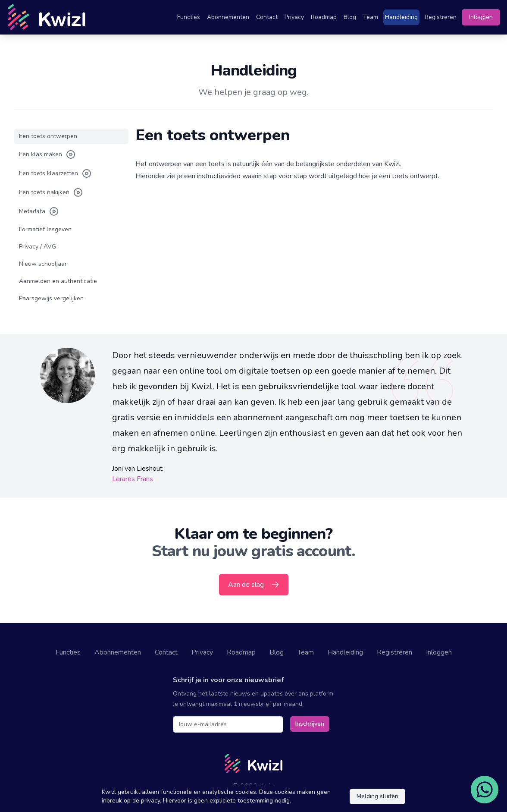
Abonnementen (228, 17)
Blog (350, 17)
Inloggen (481, 17)
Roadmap (324, 17)
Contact (267, 17)
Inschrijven (310, 724)
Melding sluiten (377, 796)
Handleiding (401, 17)
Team (371, 17)
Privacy (294, 17)
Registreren (441, 17)
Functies (189, 17)
